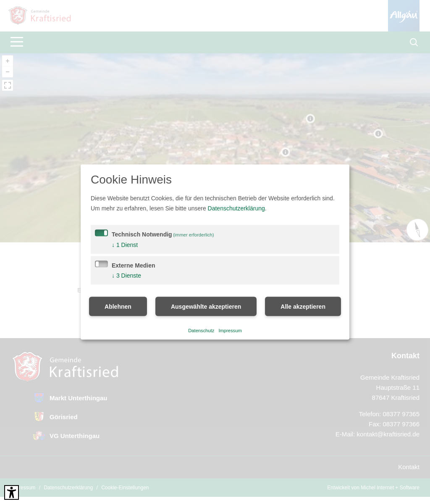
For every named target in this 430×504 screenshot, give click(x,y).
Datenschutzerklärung (236, 208)
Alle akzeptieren (303, 307)
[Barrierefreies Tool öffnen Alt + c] (12, 492)
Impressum (230, 330)
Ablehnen (118, 307)
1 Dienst (125, 245)
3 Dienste (126, 276)
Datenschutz (201, 330)
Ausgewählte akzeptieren (206, 307)
